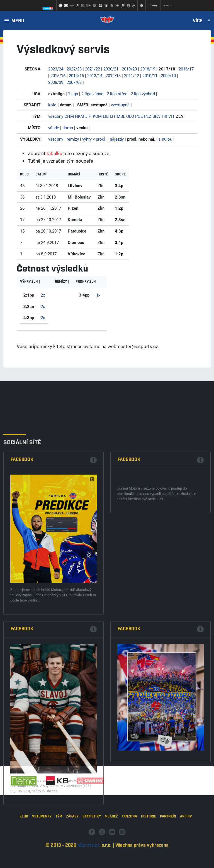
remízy (73, 139)
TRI (164, 116)
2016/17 (186, 69)
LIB (106, 116)
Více (198, 21)
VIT (172, 116)
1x (98, 295)
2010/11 (150, 75)
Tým (59, 843)
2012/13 (113, 75)
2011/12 (132, 75)
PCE (139, 116)
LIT (113, 116)
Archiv (186, 843)
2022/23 (74, 69)
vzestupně (120, 105)
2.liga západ (92, 94)
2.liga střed (117, 94)
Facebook (22, 617)
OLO (130, 116)
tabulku (54, 153)
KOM (97, 116)
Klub (24, 843)
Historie (149, 843)
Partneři (168, 843)
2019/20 (129, 69)
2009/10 (168, 75)
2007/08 (74, 82)
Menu (18, 21)
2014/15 (76, 75)
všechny (56, 116)
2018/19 (148, 69)
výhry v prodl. (94, 139)
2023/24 (56, 69)
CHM (69, 116)
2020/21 (111, 69)
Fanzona (129, 843)
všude (54, 128)
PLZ (148, 116)
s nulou (165, 139)
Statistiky (92, 843)
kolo (52, 105)
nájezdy (117, 139)
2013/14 (95, 75)
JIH (88, 116)
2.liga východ (143, 94)
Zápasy (72, 843)
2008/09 (56, 82)
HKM (80, 116)
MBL (121, 116)
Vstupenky (42, 843)
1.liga (73, 94)
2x (43, 295)
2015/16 (58, 75)
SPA (156, 116)
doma (68, 128)
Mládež (111, 843)
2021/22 (93, 69)
